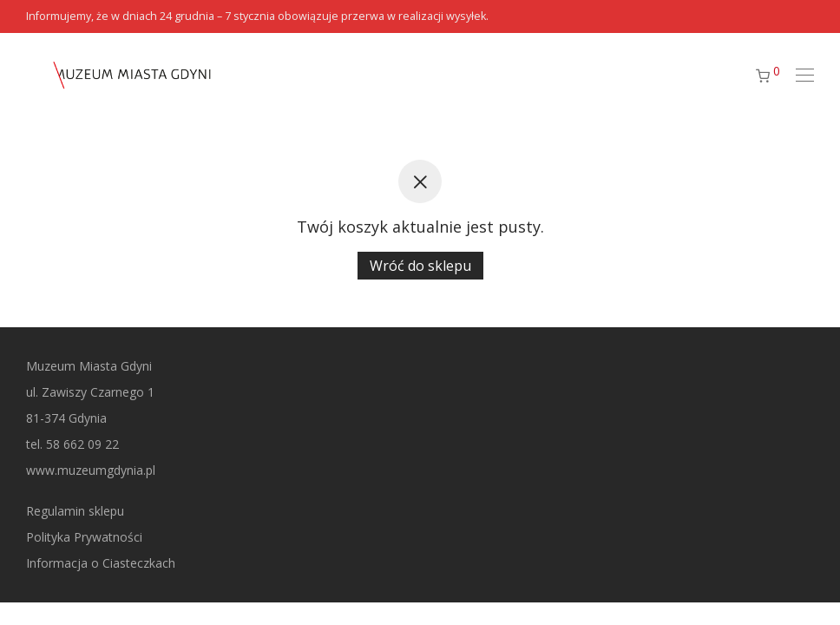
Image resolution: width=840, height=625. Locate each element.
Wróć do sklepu (420, 266)
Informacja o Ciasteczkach (101, 563)
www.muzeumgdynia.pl (91, 470)
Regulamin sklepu (75, 511)
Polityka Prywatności (84, 537)
